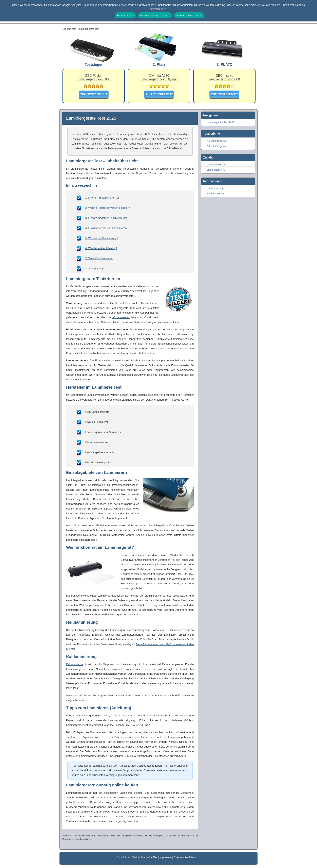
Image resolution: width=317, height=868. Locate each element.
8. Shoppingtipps (95, 269)
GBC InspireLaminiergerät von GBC (224, 77)
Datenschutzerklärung (185, 857)
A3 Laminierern (121, 317)
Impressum (166, 857)
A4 (171, 400)
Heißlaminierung (216, 194)
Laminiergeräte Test (147, 857)
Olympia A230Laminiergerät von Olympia (159, 77)
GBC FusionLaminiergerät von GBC (94, 77)
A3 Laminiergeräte (217, 146)
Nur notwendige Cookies (155, 15)
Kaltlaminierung (75, 664)
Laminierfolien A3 (216, 170)
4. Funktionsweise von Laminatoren (106, 228)
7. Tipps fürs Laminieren (99, 258)
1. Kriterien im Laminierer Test (103, 198)
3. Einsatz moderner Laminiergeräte (106, 218)
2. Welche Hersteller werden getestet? (108, 208)
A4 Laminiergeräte (217, 141)
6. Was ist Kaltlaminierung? (101, 248)
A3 (150, 725)
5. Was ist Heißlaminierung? (102, 238)
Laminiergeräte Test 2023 (220, 122)
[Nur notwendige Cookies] (312, 11)
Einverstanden (125, 15)
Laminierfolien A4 (216, 165)
